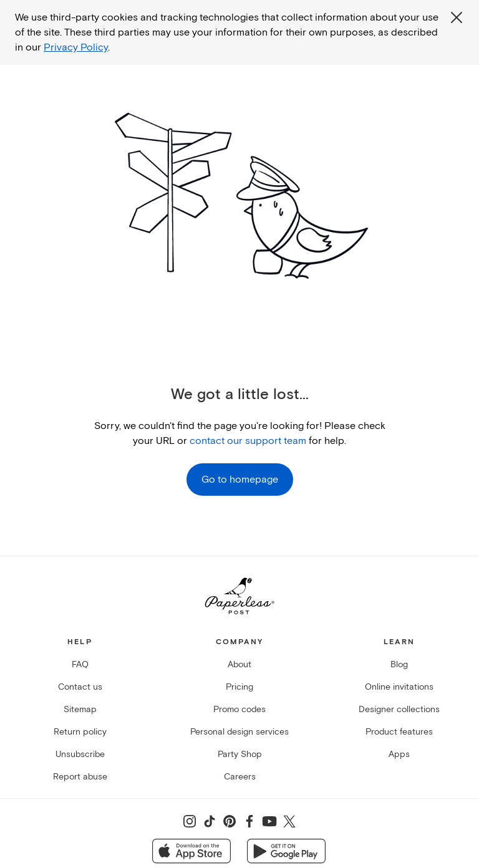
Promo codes (239, 709)
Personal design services (239, 732)
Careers (240, 777)
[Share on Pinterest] (230, 821)
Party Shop (240, 754)
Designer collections (399, 709)
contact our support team (248, 441)
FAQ (80, 664)
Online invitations (399, 687)
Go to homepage (240, 480)
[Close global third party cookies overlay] (457, 17)
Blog (399, 664)
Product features (399, 732)
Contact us (80, 687)
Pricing (239, 687)
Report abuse (80, 777)
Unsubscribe (80, 754)
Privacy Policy (76, 47)
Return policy (80, 732)
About (239, 664)
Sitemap (80, 709)
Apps (399, 754)
